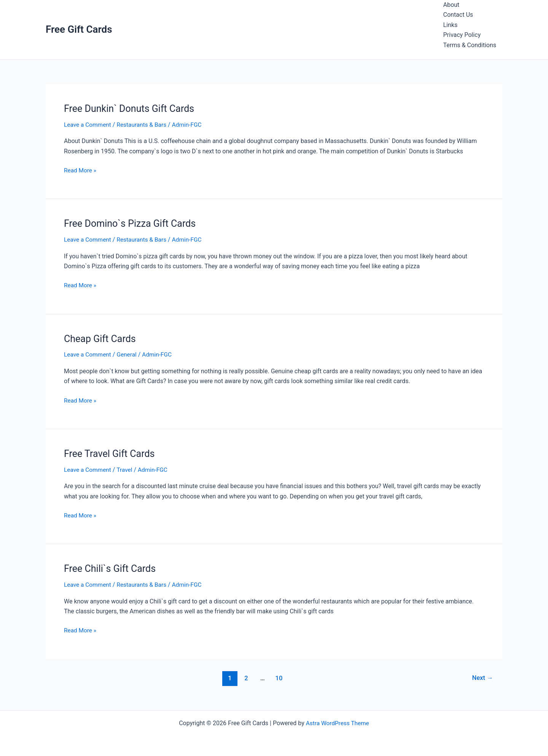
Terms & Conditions (470, 45)
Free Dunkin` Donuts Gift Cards (131, 108)
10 (278, 678)
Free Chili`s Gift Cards (112, 568)
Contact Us (458, 15)
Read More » (81, 170)
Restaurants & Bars (144, 125)
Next (482, 678)
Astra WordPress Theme (338, 723)
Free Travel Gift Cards (111, 453)
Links (451, 25)
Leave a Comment (88, 125)
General (129, 354)
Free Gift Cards (79, 29)
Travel (127, 469)
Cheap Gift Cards (101, 338)
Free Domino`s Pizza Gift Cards (132, 223)
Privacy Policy (462, 35)
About (452, 5)
